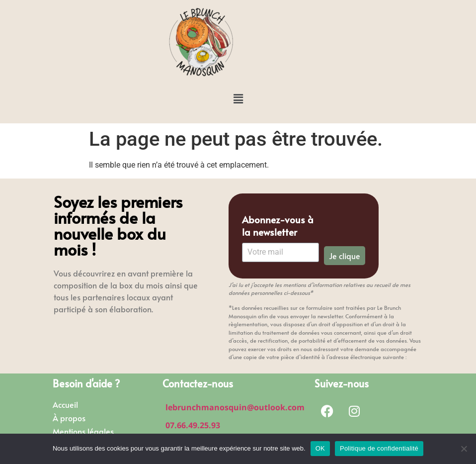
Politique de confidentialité (379, 448)
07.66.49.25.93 (193, 425)
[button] (238, 99)
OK (320, 448)
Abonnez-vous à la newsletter (278, 226)
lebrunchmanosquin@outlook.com (235, 407)
